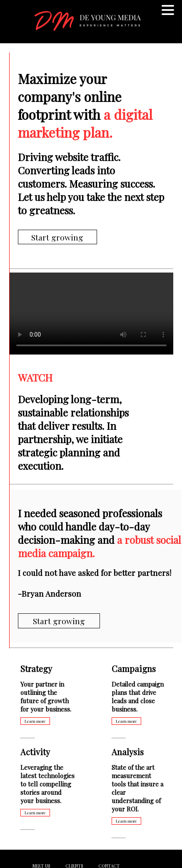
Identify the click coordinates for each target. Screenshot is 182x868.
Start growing (57, 237)
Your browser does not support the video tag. (91, 314)
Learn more (35, 721)
